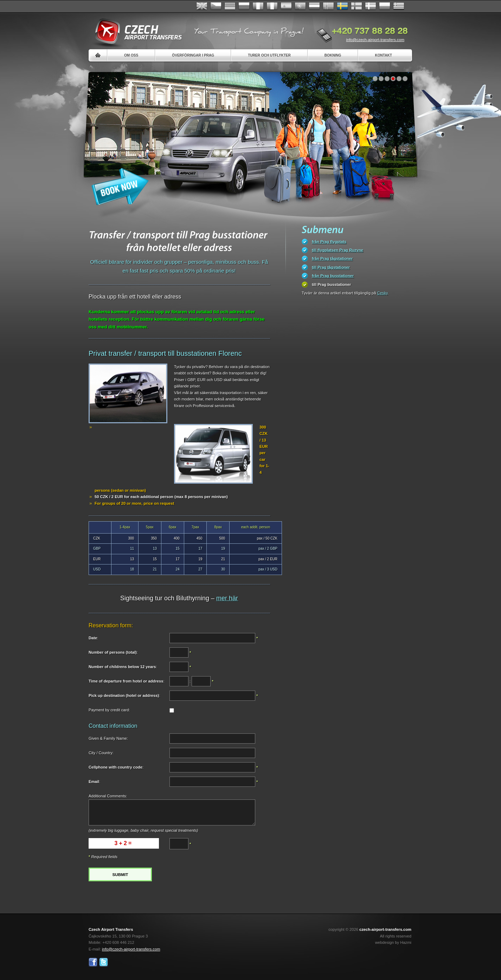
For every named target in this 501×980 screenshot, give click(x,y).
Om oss (131, 55)
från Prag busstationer (333, 276)
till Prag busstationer (331, 285)
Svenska (342, 6)
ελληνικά (399, 6)
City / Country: (101, 753)
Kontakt (383, 55)
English (202, 6)
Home (98, 55)
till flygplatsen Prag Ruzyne (338, 250)
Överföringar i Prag (193, 55)
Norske (328, 6)
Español (286, 6)
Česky (216, 6)
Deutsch (230, 6)
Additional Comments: (108, 796)
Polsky (385, 6)
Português (300, 6)
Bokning (333, 55)
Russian (244, 6)
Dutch (314, 6)
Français (258, 6)
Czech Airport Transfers (135, 32)
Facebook (93, 962)
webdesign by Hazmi (393, 942)
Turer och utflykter (269, 55)
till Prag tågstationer (331, 267)
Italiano (272, 6)
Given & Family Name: (108, 738)
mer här (227, 598)
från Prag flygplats (329, 242)
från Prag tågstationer (332, 259)
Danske (371, 6)
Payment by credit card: (109, 710)
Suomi (357, 6)
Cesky (383, 293)
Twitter (104, 962)
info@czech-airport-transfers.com (375, 40)
